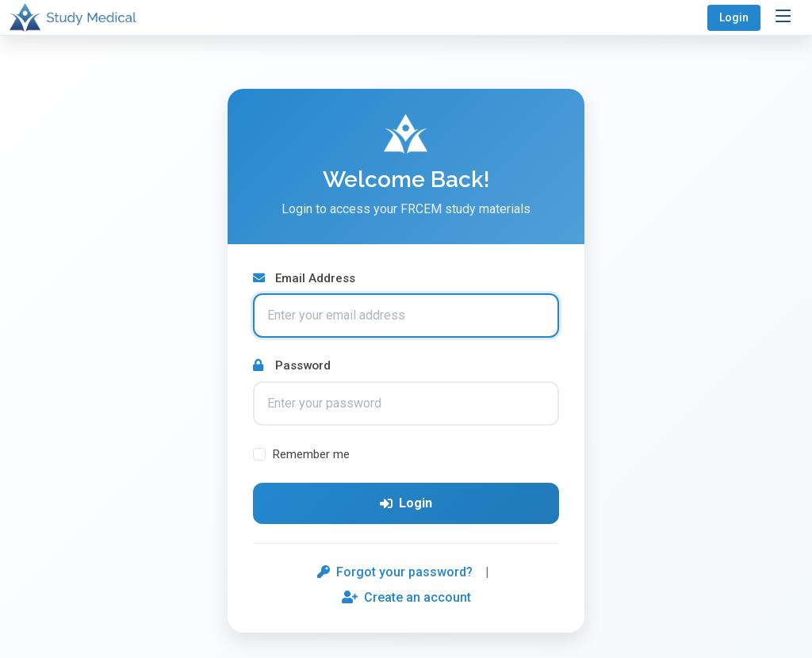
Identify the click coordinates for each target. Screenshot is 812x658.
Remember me (311, 454)
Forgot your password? (395, 572)
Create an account (406, 597)
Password (292, 365)
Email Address (304, 278)
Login (734, 17)
